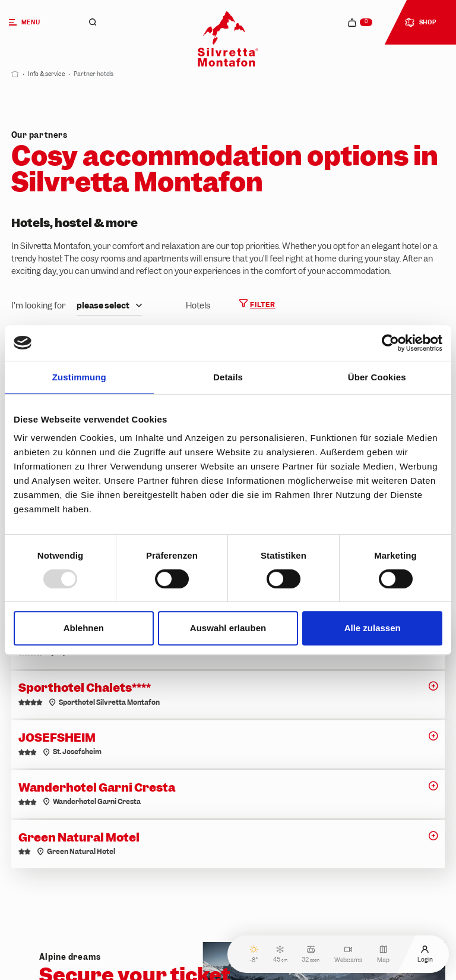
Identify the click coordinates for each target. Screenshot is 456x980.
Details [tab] (228, 377)
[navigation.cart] (360, 23)
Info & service (46, 74)
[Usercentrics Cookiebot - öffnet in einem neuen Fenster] (390, 343)
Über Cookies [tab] (377, 377)
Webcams (348, 954)
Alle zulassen (373, 628)
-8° (254, 954)
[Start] (15, 74)
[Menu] (36, 22)
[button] (433, 689)
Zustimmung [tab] (79, 377)
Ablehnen (84, 628)
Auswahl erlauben (228, 628)
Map (383, 954)
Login (425, 954)
